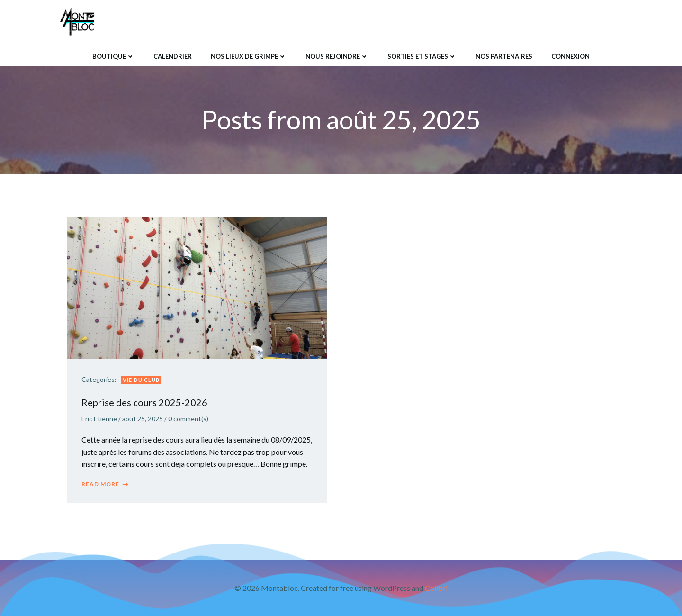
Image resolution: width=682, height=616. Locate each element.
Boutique (113, 56)
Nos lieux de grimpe (249, 56)
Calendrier (173, 56)
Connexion (570, 56)
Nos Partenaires (504, 56)
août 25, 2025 (143, 419)
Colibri (436, 588)
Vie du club (141, 380)
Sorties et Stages (422, 56)
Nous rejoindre (337, 56)
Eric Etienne (99, 419)
